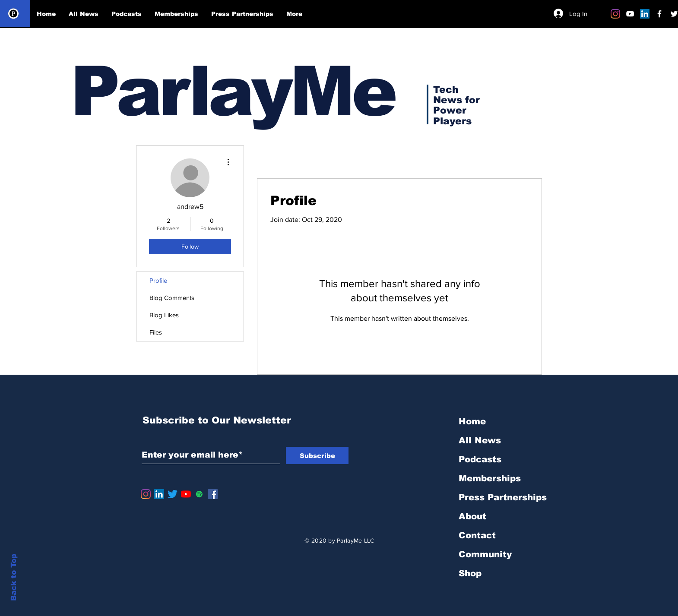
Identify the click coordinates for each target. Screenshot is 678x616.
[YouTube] (186, 494)
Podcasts (480, 459)
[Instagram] (615, 14)
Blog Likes (164, 315)
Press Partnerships (503, 497)
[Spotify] (199, 494)
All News (480, 440)
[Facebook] (213, 494)
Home (472, 421)
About (472, 516)
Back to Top (14, 577)
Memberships (490, 478)
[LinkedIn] (645, 14)
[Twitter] (173, 494)
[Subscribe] (317, 455)
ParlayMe (232, 91)
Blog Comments (172, 298)
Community (485, 554)
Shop (470, 573)
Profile (158, 280)
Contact (477, 535)
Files (156, 332)
